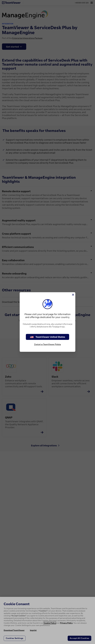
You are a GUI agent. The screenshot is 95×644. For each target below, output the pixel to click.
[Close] (73, 295)
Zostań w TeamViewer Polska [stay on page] (47, 344)
